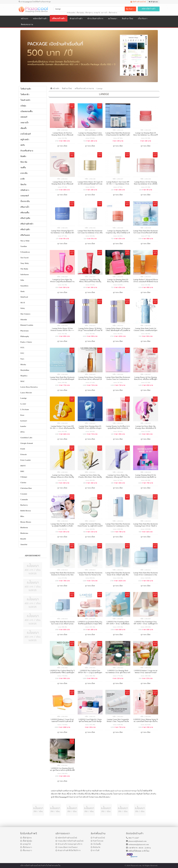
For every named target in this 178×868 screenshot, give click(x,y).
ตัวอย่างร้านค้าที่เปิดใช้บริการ (68, 850)
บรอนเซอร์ (25, 196)
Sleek (23, 291)
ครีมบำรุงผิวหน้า (27, 224)
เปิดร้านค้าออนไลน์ (138, 2)
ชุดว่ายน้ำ (104, 13)
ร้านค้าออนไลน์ (98, 838)
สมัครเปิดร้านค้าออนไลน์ (66, 838)
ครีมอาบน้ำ (25, 207)
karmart (24, 421)
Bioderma (24, 533)
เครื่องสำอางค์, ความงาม (84, 89)
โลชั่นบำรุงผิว (26, 89)
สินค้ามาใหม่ (128, 19)
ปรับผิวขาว (25, 190)
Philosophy (25, 336)
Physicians (25, 331)
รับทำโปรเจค (97, 841)
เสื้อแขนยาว (26, 850)
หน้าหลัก (55, 89)
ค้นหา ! (130, 9)
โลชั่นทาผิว (25, 95)
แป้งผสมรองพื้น (26, 111)
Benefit (23, 539)
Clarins (23, 483)
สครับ (23, 145)
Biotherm (24, 528)
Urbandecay (25, 252)
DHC (22, 471)
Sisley (23, 308)
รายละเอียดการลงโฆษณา (67, 847)
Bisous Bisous (26, 522)
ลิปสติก (23, 156)
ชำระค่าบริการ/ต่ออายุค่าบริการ (69, 844)
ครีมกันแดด (25, 235)
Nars (22, 359)
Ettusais (24, 454)
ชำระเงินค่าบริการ (95, 19)
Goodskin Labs (26, 438)
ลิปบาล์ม (24, 162)
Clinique (24, 477)
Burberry (24, 505)
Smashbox (24, 286)
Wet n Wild (25, 241)
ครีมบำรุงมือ (25, 218)
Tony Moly (25, 263)
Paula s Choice (26, 342)
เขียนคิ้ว (24, 128)
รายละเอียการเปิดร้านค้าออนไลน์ (69, 841)
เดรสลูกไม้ (97, 13)
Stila (22, 280)
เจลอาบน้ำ (25, 123)
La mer (23, 404)
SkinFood (24, 297)
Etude (23, 449)
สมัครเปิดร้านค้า (149, 9)
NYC (22, 353)
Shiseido (24, 320)
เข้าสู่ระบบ (153, 2)
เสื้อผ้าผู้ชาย (89, 13)
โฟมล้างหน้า (25, 100)
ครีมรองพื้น (25, 213)
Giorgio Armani (27, 443)
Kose (22, 415)
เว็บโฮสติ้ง (96, 844)
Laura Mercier (26, 393)
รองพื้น (23, 168)
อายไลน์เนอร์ (26, 134)
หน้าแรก (25, 19)
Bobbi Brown (26, 511)
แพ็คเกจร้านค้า (59, 18)
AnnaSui (24, 544)
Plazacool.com (136, 866)
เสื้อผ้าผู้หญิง (80, 13)
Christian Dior (26, 488)
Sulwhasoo (25, 274)
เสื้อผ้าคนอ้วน (113, 13)
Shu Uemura (25, 314)
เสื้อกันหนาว (26, 847)
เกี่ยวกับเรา (143, 19)
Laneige (100, 89)
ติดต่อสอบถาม (27, 24)
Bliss (22, 516)
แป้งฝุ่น (23, 106)
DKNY (23, 466)
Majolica (24, 376)
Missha (23, 365)
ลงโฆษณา (113, 19)
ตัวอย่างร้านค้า (76, 19)
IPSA (22, 432)
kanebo (23, 426)
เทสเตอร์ (24, 117)
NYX (22, 348)
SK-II (23, 303)
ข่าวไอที (95, 850)
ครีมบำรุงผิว (25, 230)
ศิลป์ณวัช (96, 847)
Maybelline (25, 370)
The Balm (24, 269)
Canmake (24, 499)
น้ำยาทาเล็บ (25, 201)
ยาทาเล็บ (24, 173)
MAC (23, 381)
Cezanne (24, 494)
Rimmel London (27, 325)
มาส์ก (23, 179)
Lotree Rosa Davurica (29, 387)
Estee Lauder (26, 460)
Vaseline (24, 246)
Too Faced (24, 258)
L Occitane (25, 409)
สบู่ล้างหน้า (25, 140)
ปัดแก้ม (23, 185)
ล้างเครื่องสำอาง (27, 151)
